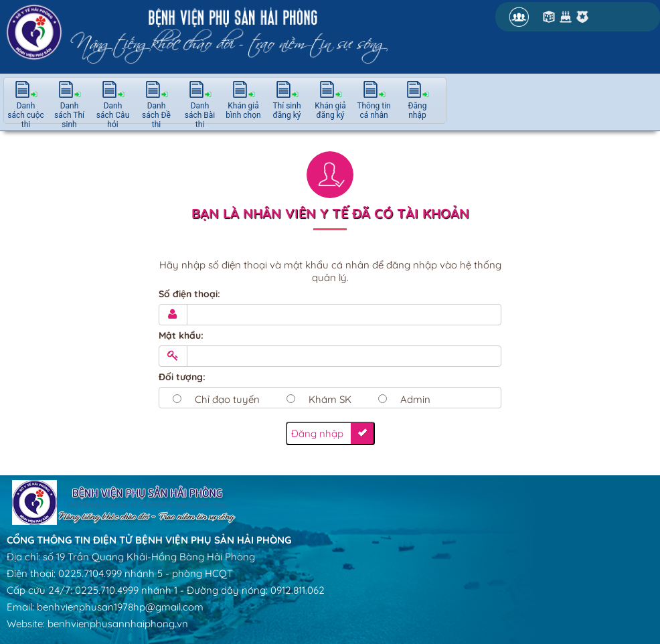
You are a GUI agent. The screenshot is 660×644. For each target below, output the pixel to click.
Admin (415, 399)
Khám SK (330, 399)
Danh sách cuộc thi (26, 115)
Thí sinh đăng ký (286, 110)
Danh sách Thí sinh (69, 115)
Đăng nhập (418, 110)
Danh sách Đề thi (156, 115)
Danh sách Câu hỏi (113, 115)
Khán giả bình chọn (243, 110)
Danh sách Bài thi (200, 115)
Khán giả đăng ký (330, 110)
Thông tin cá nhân (374, 110)
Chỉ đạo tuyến (227, 399)
